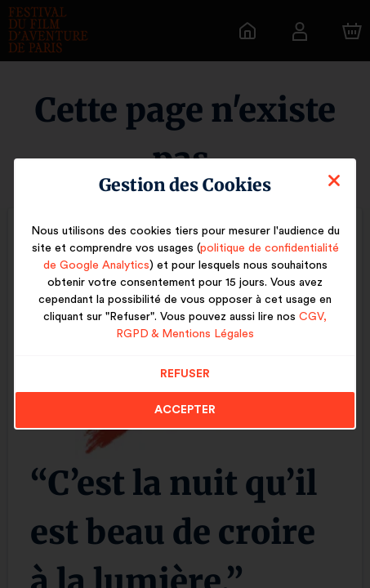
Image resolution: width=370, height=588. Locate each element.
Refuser (185, 374)
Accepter (185, 410)
